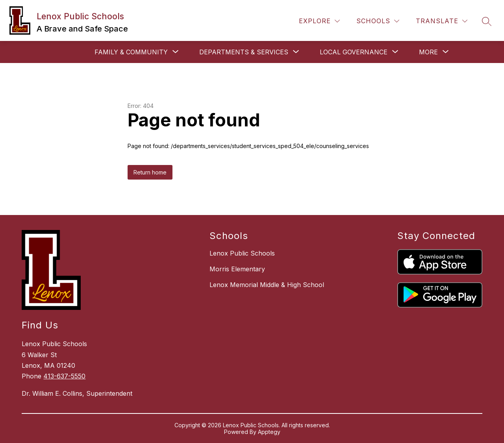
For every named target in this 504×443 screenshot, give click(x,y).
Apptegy (269, 432)
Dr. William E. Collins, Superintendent (77, 393)
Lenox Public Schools (242, 253)
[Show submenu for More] (428, 52)
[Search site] (487, 21)
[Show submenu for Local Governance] (354, 52)
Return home (150, 172)
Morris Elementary (237, 269)
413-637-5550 (64, 376)
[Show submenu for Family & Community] (131, 52)
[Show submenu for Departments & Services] (244, 52)
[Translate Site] (442, 21)
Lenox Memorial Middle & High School (267, 285)
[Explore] (319, 21)
